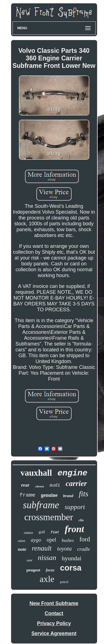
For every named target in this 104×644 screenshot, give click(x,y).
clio (81, 520)
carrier (76, 483)
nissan (47, 558)
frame (28, 495)
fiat (55, 532)
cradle (84, 549)
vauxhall (36, 473)
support (75, 507)
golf (42, 532)
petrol (64, 582)
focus (50, 570)
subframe (41, 505)
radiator (29, 533)
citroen (40, 486)
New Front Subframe (54, 603)
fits (83, 494)
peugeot (33, 570)
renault (42, 548)
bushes (68, 540)
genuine (49, 495)
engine (72, 473)
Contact (54, 613)
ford (85, 539)
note (22, 549)
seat (29, 560)
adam (22, 541)
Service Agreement (54, 633)
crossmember (49, 517)
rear (25, 485)
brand (68, 496)
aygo (36, 540)
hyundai (72, 558)
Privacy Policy (54, 623)
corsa (71, 568)
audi (55, 485)
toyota (64, 549)
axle (47, 579)
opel (51, 540)
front (74, 529)
